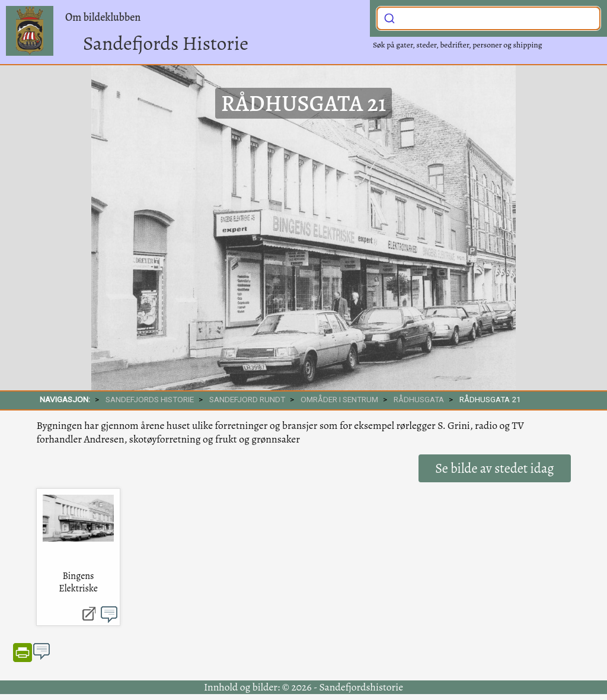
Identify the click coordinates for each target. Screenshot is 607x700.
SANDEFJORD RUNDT (247, 399)
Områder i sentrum (339, 399)
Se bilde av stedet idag (494, 468)
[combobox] (488, 18)
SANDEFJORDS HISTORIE (150, 399)
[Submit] (389, 17)
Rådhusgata (419, 399)
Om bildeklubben (103, 17)
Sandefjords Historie (166, 43)
